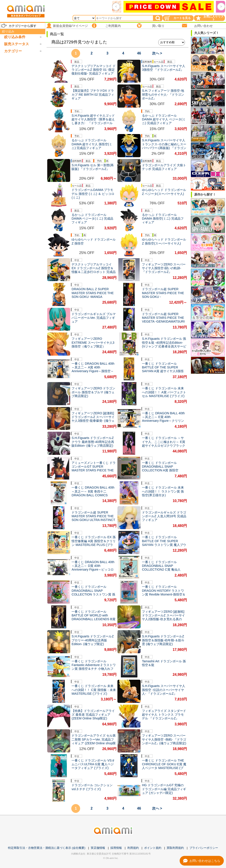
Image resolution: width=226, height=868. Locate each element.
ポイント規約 (153, 848)
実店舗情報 (98, 848)
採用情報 (116, 848)
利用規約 (133, 848)
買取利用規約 (175, 848)
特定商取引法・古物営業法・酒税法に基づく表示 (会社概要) (47, 848)
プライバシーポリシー (204, 848)
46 (139, 53)
